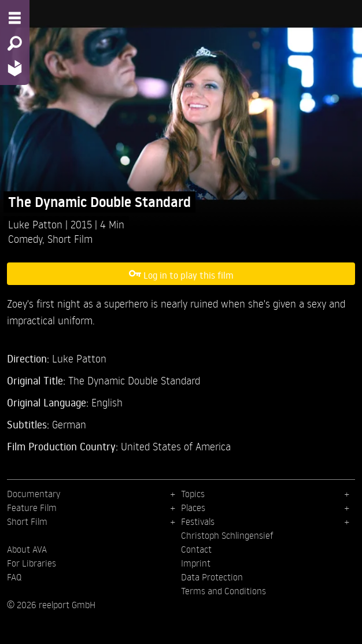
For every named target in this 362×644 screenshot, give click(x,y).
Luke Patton (37, 224)
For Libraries (32, 563)
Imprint (196, 563)
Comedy (25, 238)
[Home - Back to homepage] (15, 68)
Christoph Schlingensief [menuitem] (227, 535)
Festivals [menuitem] (198, 521)
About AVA (27, 549)
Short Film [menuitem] (27, 521)
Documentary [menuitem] (34, 494)
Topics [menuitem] (193, 494)
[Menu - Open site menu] (15, 18)
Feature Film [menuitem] (32, 508)
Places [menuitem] (193, 508)
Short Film (70, 238)
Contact (196, 549)
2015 (83, 224)
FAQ (14, 577)
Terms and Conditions (224, 591)
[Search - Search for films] (15, 43)
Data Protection (212, 577)
